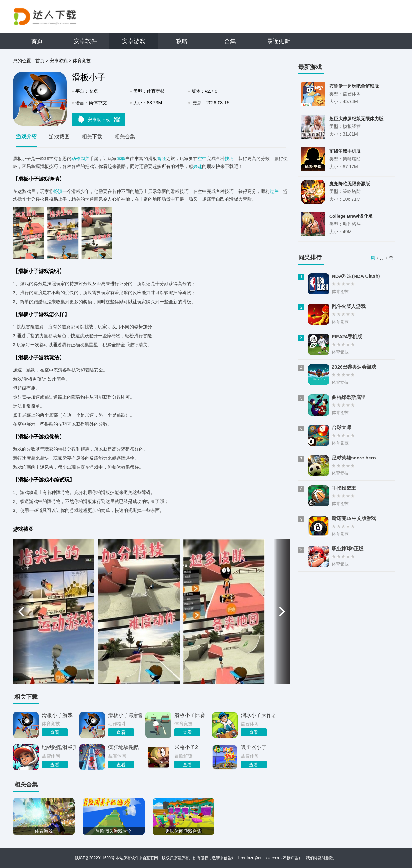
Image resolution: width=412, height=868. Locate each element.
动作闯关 (80, 159)
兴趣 (198, 166)
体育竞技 (82, 61)
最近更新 (278, 41)
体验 (121, 159)
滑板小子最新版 (125, 715)
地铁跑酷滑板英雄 (59, 747)
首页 (37, 41)
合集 (230, 41)
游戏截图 (59, 136)
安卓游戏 (134, 41)
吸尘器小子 (254, 747)
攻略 (182, 41)
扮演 (58, 191)
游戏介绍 (26, 136)
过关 (274, 191)
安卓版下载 (99, 119)
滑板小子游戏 (57, 715)
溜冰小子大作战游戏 (258, 715)
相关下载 (92, 136)
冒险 (162, 159)
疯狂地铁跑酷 (124, 747)
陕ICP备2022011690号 (95, 858)
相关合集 (125, 136)
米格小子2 (186, 747)
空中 (202, 159)
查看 (55, 732)
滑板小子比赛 (190, 715)
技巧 (229, 159)
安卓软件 (85, 41)
